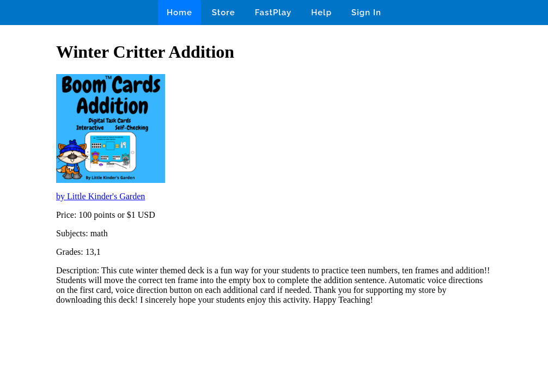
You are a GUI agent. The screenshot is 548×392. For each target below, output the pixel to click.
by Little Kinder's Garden (101, 196)
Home (179, 13)
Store (224, 13)
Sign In (366, 13)
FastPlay (273, 13)
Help (321, 13)
